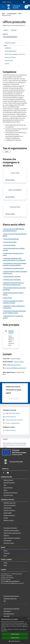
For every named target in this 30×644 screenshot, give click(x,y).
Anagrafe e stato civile (10, 503)
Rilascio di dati (8, 298)
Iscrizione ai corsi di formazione (12, 280)
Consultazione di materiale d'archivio (14, 268)
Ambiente (6, 535)
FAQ (5, 601)
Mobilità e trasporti (9, 520)
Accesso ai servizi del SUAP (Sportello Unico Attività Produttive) (13, 230)
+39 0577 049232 (19, 362)
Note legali (6, 616)
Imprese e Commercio (9, 510)
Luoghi (5, 563)
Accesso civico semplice (10, 242)
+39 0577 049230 (15, 359)
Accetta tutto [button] (15, 634)
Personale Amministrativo (11, 493)
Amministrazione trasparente (11, 609)
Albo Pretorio (7, 611)
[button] (15, 641)
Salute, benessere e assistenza (12, 538)
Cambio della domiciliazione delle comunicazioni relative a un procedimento (14, 259)
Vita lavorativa (7, 508)
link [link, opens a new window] (6, 631)
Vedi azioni (15, 30)
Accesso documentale (10, 245)
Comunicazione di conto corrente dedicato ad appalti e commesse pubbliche (14, 264)
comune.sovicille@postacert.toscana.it (16, 368)
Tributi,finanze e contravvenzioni (12, 533)
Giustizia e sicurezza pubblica (11, 530)
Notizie (5, 551)
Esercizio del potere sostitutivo (12, 276)
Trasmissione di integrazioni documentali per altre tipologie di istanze (14, 312)
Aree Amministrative (9, 483)
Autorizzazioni (7, 540)
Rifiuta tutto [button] (15, 638)
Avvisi (5, 556)
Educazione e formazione (10, 528)
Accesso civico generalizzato (11, 239)
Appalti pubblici (8, 513)
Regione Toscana (7, 2)
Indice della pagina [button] (10, 43)
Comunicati (7, 553)
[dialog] (15, 630)
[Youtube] (8, 473)
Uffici (20, 13)
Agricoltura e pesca (9, 543)
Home (3, 13)
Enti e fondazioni (8, 488)
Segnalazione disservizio (10, 599)
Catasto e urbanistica (9, 515)
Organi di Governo (8, 480)
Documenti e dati (8, 495)
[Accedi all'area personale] (24, 2)
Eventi (5, 565)
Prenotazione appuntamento (11, 596)
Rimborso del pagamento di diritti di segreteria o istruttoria (13, 302)
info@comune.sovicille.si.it (14, 365)
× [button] (28, 619)
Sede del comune (11, 332)
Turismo (6, 518)
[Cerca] (27, 7)
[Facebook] (4, 473)
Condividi (7, 30)
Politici (5, 490)
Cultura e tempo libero (10, 505)
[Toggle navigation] (3, 7)
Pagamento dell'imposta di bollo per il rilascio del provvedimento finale (13, 284)
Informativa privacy (9, 614)
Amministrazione (12, 13)
